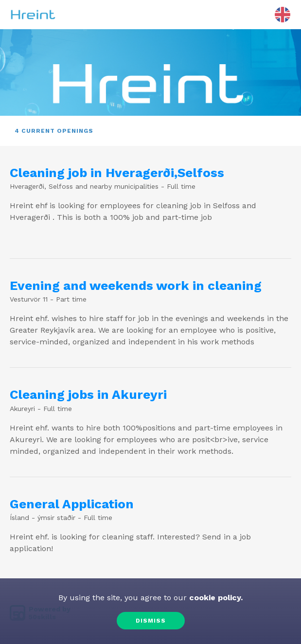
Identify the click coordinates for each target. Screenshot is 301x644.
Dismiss (151, 621)
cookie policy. (215, 598)
